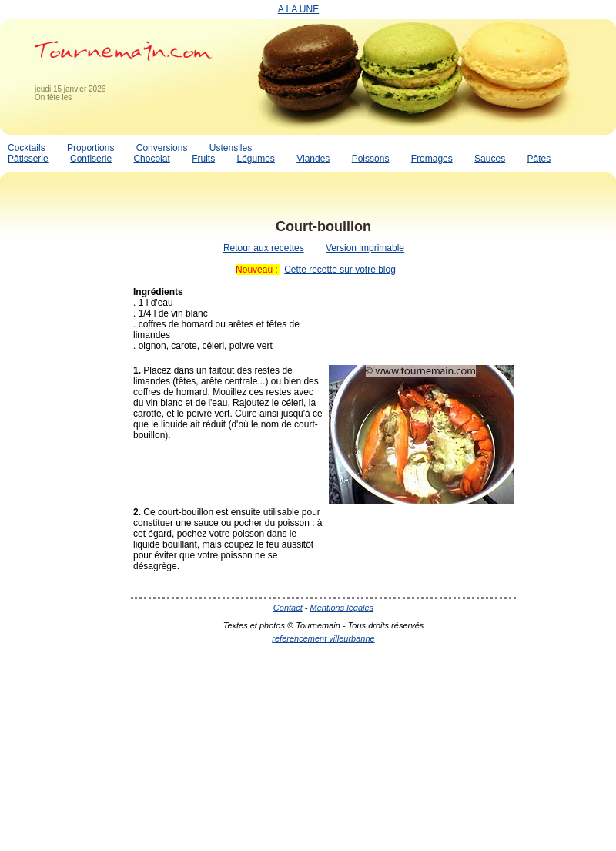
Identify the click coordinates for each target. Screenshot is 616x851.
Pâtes (539, 159)
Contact (288, 608)
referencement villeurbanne (323, 638)
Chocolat (151, 159)
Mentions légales (342, 608)
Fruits (203, 159)
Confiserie (91, 159)
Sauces (490, 159)
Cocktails (27, 148)
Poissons (371, 159)
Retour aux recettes (264, 248)
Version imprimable (365, 248)
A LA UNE (298, 9)
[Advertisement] (62, 441)
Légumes (255, 159)
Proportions (90, 148)
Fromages (432, 159)
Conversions (162, 148)
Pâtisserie (28, 159)
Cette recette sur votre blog (340, 270)
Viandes (313, 159)
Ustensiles (231, 148)
